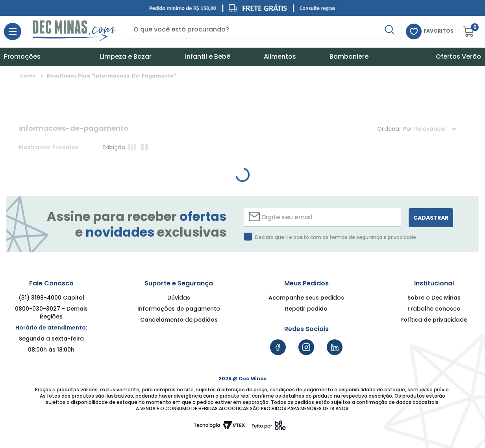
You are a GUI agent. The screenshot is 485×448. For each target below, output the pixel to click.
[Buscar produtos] (389, 30)
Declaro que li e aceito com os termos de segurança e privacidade (336, 237)
